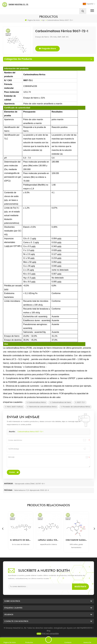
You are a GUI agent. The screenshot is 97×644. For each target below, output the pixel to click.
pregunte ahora (47, 49)
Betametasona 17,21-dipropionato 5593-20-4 (32, 490)
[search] (83, 11)
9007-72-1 (80, 402)
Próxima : (9, 490)
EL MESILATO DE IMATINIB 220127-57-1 (48, 540)
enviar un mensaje (48, 640)
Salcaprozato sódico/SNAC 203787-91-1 (30, 484)
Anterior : (9, 484)
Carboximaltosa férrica (36, 402)
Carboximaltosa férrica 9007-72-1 (30, 432)
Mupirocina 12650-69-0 (21, 540)
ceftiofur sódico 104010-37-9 (76, 540)
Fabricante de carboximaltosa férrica (42, 407)
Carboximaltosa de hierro (60, 402)
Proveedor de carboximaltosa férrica (75, 407)
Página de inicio (32, 20)
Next (94, 529)
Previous (3, 529)
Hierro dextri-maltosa (14, 407)
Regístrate (80, 587)
